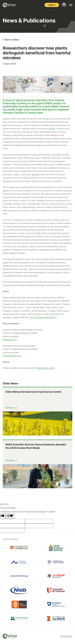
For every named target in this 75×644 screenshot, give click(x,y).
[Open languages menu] (64, 5)
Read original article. (46, 368)
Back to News (12, 40)
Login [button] (51, 5)
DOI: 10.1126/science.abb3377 (43, 317)
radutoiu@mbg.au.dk (12, 356)
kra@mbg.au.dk (10, 340)
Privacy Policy (66, 636)
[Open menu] (71, 5)
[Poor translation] (10, 516)
